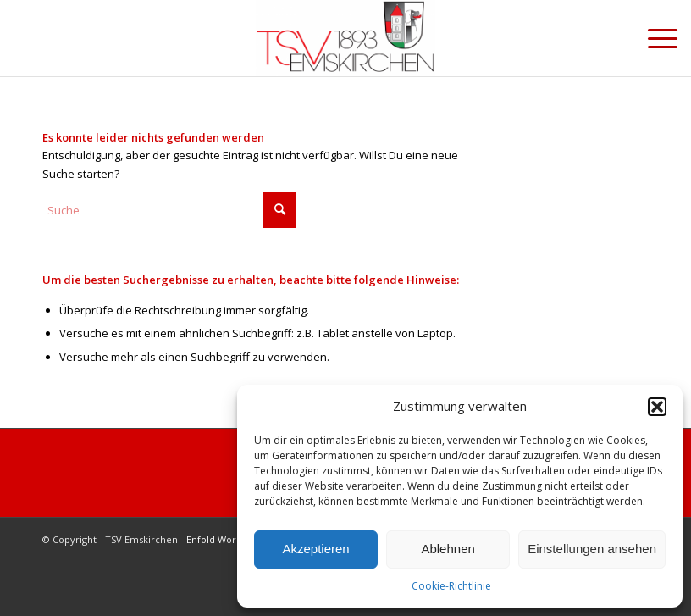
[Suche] (169, 210)
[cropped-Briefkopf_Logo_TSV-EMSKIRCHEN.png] (345, 38)
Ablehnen (448, 549)
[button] (657, 407)
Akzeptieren (315, 549)
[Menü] (654, 38)
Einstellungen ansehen (592, 549)
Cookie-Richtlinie (451, 586)
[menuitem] (654, 38)
